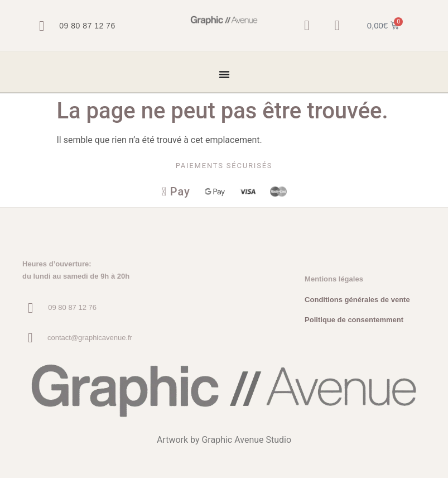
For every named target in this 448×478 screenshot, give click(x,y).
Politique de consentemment (354, 320)
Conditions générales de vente (357, 300)
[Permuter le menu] (224, 74)
